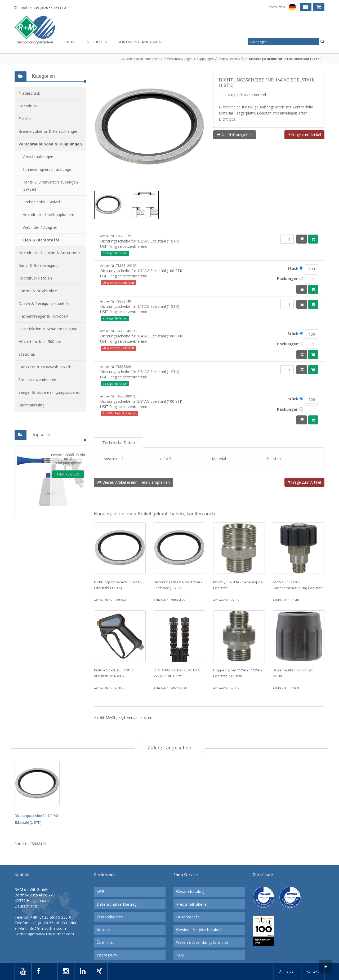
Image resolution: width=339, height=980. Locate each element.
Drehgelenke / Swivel (41, 202)
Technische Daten (119, 442)
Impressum (107, 955)
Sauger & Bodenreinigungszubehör (50, 392)
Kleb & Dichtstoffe (231, 59)
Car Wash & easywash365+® (45, 367)
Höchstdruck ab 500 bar (40, 342)
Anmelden (277, 7)
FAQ (180, 955)
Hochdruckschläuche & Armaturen (49, 253)
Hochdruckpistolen (35, 278)
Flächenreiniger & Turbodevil (44, 316)
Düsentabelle (188, 917)
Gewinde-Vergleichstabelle (200, 930)
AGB (101, 892)
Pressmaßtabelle (191, 904)
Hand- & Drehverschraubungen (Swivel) (50, 186)
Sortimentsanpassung (141, 42)
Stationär (27, 354)
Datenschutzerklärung (117, 904)
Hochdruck (28, 106)
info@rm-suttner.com (47, 928)
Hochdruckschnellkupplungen (48, 215)
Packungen (290, 279)
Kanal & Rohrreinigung (39, 265)
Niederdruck (29, 93)
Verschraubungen (38, 157)
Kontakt (104, 930)
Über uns (105, 942)
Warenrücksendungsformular (202, 942)
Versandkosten (140, 718)
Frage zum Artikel (304, 135)
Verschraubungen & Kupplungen (190, 59)
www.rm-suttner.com (55, 934)
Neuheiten (97, 42)
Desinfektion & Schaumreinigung (48, 329)
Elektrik (25, 119)
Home (71, 42)
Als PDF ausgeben (235, 135)
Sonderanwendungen (37, 380)
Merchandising (32, 405)
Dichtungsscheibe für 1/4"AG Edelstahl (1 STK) (285, 59)
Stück (295, 268)
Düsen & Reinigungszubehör (44, 303)
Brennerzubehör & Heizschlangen (48, 131)
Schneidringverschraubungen (48, 169)
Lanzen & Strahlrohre (38, 291)
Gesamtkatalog (190, 892)
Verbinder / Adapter (40, 227)
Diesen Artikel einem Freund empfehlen (134, 482)
